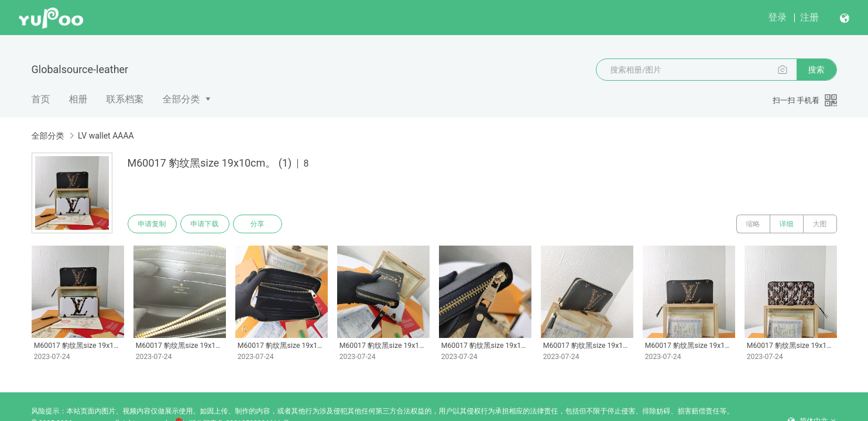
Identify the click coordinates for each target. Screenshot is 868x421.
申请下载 (205, 224)
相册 (78, 99)
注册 (809, 17)
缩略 (753, 224)
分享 (258, 224)
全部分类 (181, 99)
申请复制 (152, 224)
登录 (777, 17)
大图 (820, 224)
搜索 (816, 70)
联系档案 (125, 99)
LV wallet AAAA (106, 136)
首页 (41, 99)
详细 (787, 224)
